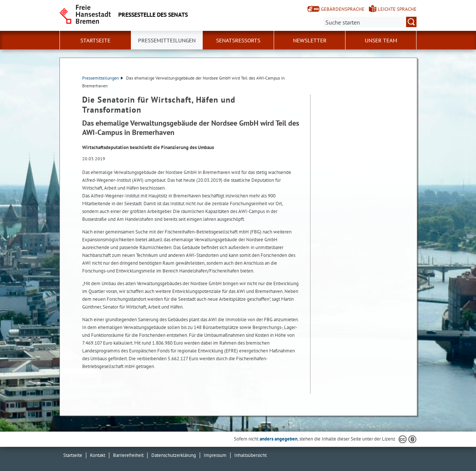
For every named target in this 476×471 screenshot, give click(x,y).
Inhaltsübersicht (250, 455)
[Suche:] (370, 22)
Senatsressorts (238, 41)
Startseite (95, 41)
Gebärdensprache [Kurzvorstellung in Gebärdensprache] (343, 9)
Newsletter (310, 41)
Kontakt (98, 455)
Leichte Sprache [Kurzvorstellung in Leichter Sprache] (397, 9)
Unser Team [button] (381, 41)
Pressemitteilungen (103, 78)
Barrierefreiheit (128, 455)
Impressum (215, 455)
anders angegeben (279, 439)
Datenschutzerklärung (174, 455)
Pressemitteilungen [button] (167, 41)
